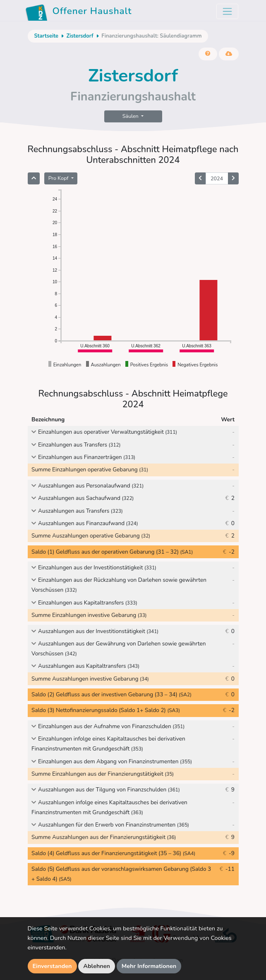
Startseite (46, 36)
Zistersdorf (80, 36)
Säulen (131, 116)
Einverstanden (52, 966)
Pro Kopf (59, 178)
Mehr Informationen (149, 966)
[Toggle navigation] (227, 11)
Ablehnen (97, 966)
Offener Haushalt (79, 12)
